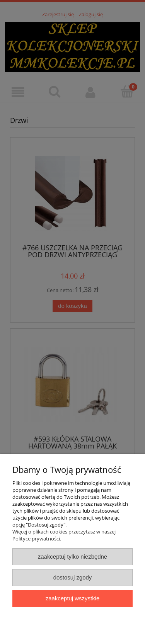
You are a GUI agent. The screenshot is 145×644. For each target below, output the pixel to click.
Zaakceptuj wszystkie (72, 598)
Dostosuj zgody (73, 577)
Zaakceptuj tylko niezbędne (72, 556)
